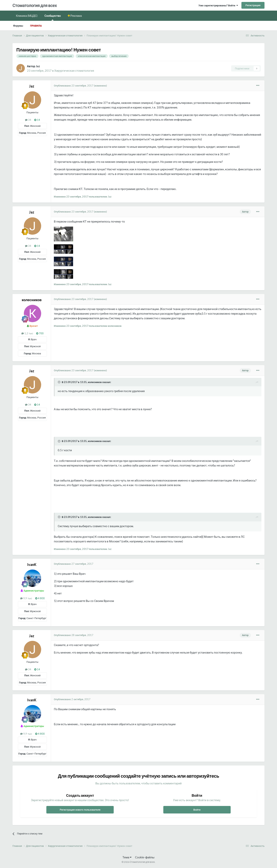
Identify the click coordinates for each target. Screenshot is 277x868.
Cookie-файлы (145, 857)
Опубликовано (74, 86)
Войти (197, 810)
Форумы (18, 26)
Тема (127, 857)
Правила (36, 26)
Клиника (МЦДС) (27, 16)
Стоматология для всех (35, 5)
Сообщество (53, 17)
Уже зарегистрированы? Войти (218, 5)
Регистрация (253, 5)
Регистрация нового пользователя (80, 810)
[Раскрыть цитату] (59, 382)
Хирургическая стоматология (74, 71)
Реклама (76, 16)
